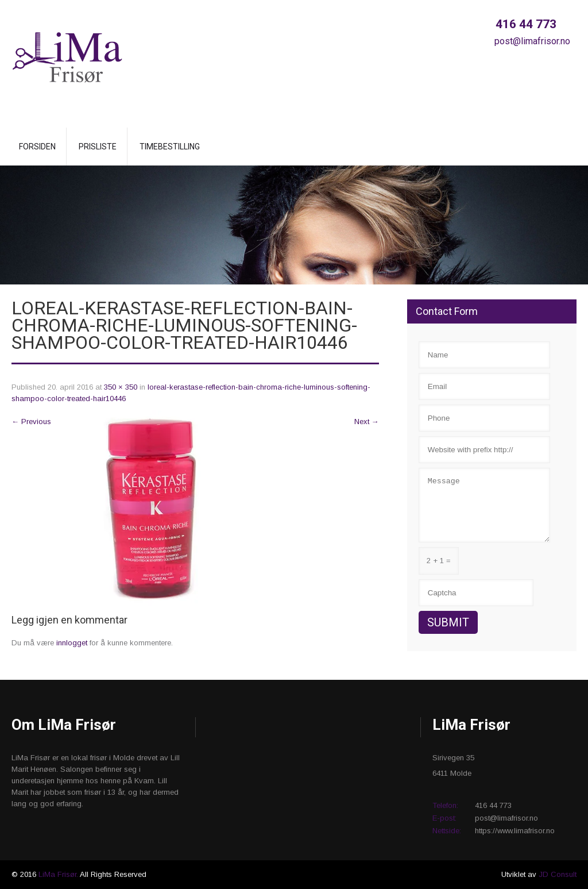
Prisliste (98, 147)
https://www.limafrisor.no (515, 831)
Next (367, 422)
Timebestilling (170, 147)
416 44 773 (525, 24)
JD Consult (558, 874)
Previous (31, 422)
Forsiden (37, 147)
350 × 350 (121, 387)
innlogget (72, 643)
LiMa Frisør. (59, 874)
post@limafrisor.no (531, 41)
